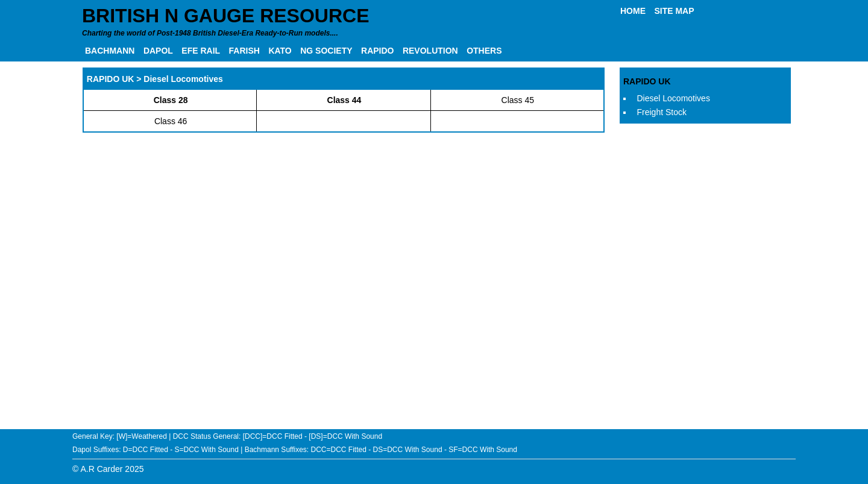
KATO (280, 51)
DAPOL (158, 51)
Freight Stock (662, 112)
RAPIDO (377, 51)
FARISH (244, 51)
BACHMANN (110, 51)
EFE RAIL (201, 51)
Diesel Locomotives (674, 98)
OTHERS (484, 51)
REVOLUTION (430, 51)
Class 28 (171, 100)
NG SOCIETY (326, 51)
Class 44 (344, 100)
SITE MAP (674, 11)
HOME (633, 11)
